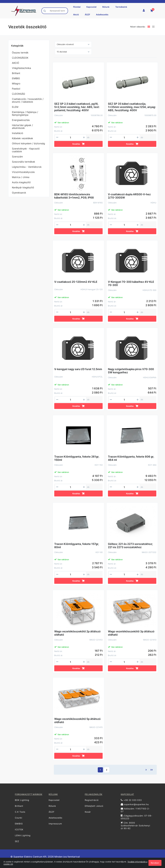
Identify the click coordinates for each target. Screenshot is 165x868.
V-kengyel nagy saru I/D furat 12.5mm (78, 369)
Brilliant (16, 73)
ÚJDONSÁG (19, 94)
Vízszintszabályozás (23, 172)
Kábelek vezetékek (22, 138)
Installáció (18, 133)
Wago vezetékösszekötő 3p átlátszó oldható (131, 633)
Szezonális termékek (24, 162)
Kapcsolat (91, 7)
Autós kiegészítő (21, 182)
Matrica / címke (21, 177)
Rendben (155, 863)
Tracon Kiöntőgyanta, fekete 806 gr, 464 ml (131, 458)
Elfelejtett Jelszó (94, 806)
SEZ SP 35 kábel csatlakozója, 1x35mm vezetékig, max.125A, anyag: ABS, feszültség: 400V (132, 107)
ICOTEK (19, 829)
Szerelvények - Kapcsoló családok (26, 150)
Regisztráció (92, 800)
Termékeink (121, 7)
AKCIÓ (15, 63)
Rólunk (106, 7)
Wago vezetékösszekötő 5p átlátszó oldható (77, 721)
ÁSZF (87, 15)
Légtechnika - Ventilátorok (27, 167)
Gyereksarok (19, 193)
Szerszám (17, 157)
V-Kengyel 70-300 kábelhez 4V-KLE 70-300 (131, 283)
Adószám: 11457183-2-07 (135, 810)
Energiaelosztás (21, 120)
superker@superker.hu (135, 804)
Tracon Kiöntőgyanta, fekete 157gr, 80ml (77, 546)
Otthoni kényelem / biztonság (28, 143)
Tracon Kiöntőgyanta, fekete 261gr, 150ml (77, 458)
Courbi (19, 818)
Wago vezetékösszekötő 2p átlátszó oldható (77, 633)
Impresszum (55, 824)
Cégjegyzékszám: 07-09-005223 (136, 817)
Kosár (88, 812)
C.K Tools (20, 812)
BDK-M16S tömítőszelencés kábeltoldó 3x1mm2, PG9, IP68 (74, 196)
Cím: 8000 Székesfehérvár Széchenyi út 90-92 (135, 826)
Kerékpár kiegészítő (23, 187)
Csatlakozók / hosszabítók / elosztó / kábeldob (28, 100)
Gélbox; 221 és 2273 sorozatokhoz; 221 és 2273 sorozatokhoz (130, 546)
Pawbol (16, 89)
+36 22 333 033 (131, 800)
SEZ (17, 841)
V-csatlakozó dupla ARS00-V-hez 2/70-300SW (129, 196)
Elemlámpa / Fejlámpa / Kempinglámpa (25, 113)
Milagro (16, 84)
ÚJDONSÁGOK (20, 58)
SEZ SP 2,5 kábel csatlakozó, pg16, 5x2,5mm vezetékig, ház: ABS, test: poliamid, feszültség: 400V (77, 107)
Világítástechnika (21, 68)
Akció (76, 15)
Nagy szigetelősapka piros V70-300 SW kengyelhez (131, 371)
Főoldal (77, 7)
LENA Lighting (23, 835)
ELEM (15, 107)
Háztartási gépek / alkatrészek (22, 127)
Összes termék (20, 53)
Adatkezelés (102, 15)
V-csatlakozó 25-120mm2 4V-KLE (76, 282)
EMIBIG (16, 78)
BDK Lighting (22, 800)
